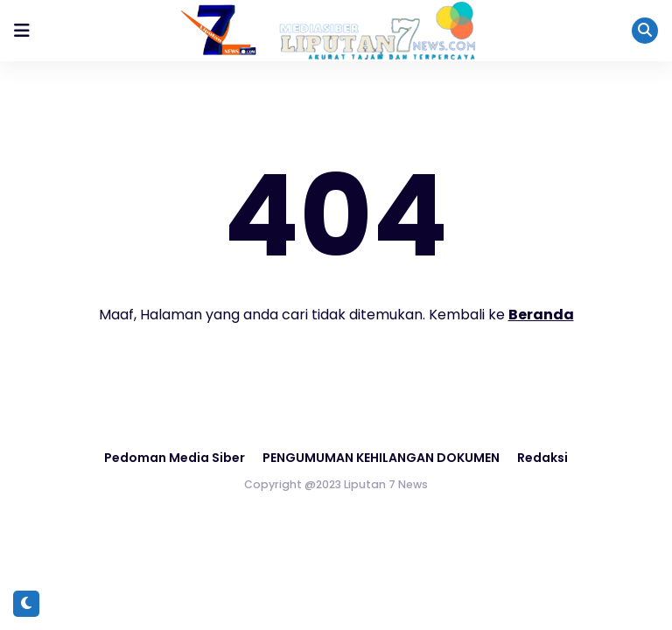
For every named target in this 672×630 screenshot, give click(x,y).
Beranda (541, 315)
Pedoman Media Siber (175, 458)
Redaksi (542, 458)
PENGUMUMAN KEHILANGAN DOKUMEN (381, 458)
